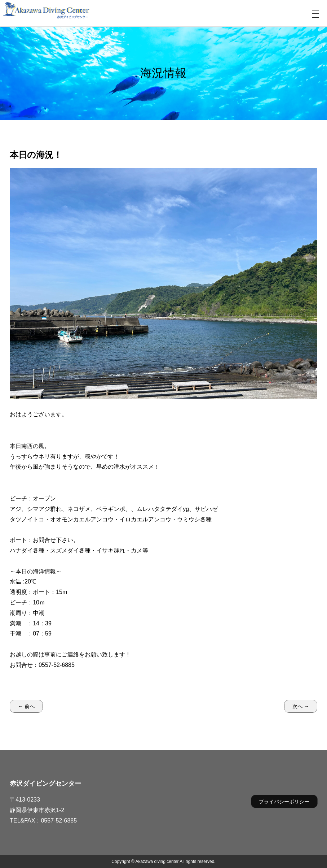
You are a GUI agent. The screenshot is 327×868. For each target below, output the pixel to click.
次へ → (301, 706)
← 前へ (26, 706)
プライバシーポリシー (284, 802)
